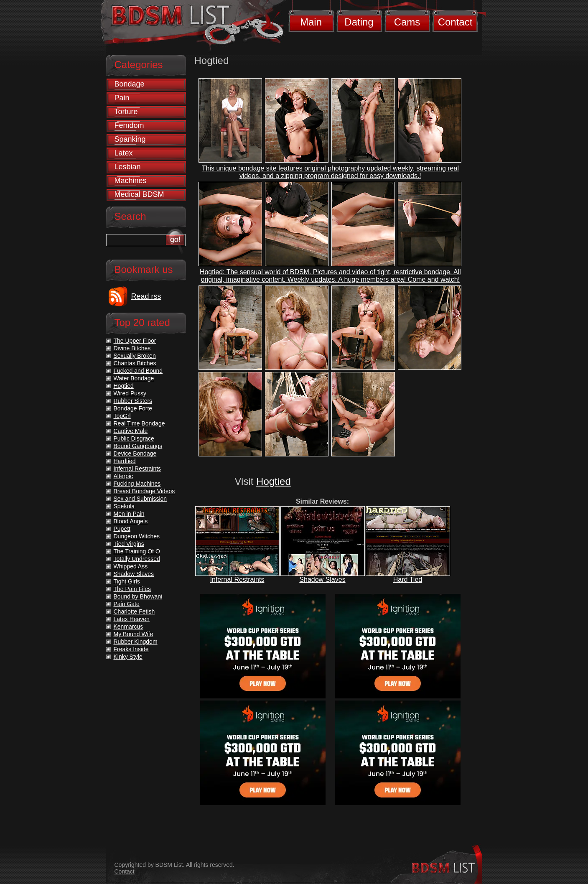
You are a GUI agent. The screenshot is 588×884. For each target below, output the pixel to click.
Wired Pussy (130, 393)
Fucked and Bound (138, 371)
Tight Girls (127, 581)
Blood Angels (131, 521)
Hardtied (125, 461)
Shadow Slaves (322, 580)
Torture (126, 112)
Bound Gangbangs (138, 446)
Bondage (130, 84)
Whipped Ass (131, 566)
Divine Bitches (132, 348)
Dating (359, 22)
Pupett (122, 529)
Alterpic (123, 476)
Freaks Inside (131, 649)
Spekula (124, 506)
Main (311, 22)
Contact (455, 22)
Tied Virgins (129, 544)
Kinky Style (128, 657)
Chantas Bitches (135, 363)
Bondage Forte (133, 408)
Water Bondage (134, 378)
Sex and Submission (140, 499)
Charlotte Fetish (134, 611)
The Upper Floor (135, 341)
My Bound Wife (134, 634)
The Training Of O (137, 551)
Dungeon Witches (137, 536)
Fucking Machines (137, 484)
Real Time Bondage (139, 423)
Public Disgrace (134, 438)
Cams (407, 22)
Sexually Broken (135, 356)
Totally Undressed (137, 559)
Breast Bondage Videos (144, 491)
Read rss (146, 296)
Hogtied (274, 481)
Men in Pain (129, 514)
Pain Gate (127, 604)
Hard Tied (408, 580)
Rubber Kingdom (136, 642)
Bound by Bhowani (138, 596)
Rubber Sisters (133, 401)
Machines (131, 181)
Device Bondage (135, 453)
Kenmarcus (129, 627)
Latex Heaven (132, 619)
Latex (124, 153)
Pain (122, 98)
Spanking (130, 139)
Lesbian (128, 167)
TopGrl (122, 416)
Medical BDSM (139, 194)
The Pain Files (132, 589)
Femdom (129, 125)
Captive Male (131, 431)
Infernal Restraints (237, 580)
